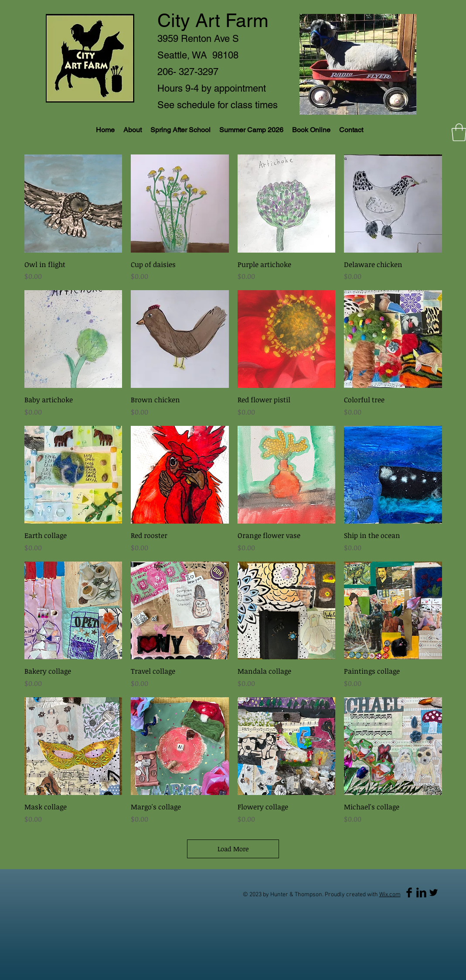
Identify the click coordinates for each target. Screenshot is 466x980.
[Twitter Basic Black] (434, 893)
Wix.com (390, 895)
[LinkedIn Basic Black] (421, 893)
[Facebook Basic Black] (409, 893)
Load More (233, 849)
